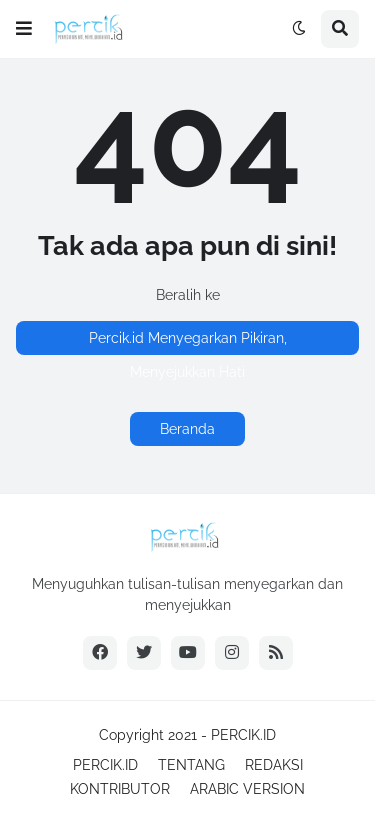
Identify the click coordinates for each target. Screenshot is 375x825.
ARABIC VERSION (247, 789)
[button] (24, 29)
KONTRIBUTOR (120, 789)
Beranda (187, 429)
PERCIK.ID (243, 735)
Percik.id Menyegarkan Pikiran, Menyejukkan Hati (188, 342)
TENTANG (191, 765)
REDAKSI (274, 765)
